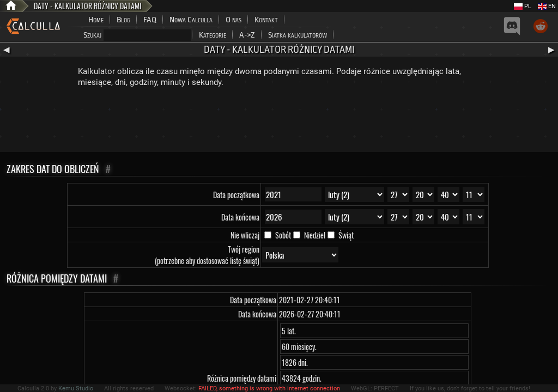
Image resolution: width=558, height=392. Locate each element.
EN (547, 6)
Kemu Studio (76, 388)
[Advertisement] (279, 122)
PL (523, 6)
